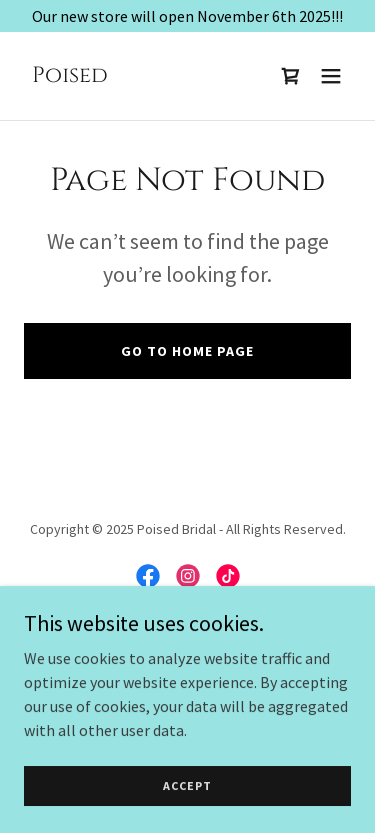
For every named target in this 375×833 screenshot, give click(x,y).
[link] (70, 76)
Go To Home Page (187, 351)
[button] (331, 76)
